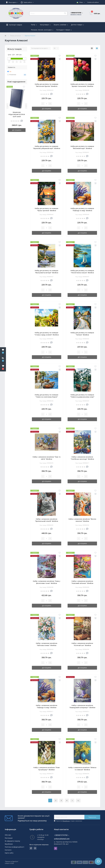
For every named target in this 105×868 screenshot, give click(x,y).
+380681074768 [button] (62, 835)
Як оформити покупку (12, 841)
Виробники (66, 821)
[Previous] (7, 106)
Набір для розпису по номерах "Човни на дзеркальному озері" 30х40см (82, 397)
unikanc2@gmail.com (62, 839)
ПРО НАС (8, 835)
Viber (56, 848)
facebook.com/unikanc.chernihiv (31, 848)
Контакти (8, 850)
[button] (3, 367)
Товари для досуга (16, 36)
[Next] (26, 106)
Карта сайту (9, 853)
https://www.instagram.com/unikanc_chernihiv (35, 848)
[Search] (65, 13)
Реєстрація (9, 838)
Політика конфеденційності (15, 847)
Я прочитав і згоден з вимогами (69, 821)
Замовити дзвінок (76, 14)
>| (78, 800)
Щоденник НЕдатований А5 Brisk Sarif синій (17, 114)
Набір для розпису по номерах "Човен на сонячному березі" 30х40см (47, 397)
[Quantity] (46, 104)
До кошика (17, 130)
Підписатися (92, 817)
